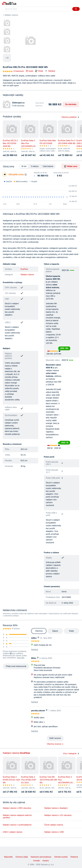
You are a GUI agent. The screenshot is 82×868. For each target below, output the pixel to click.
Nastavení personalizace (41, 857)
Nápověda (8, 857)
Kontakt (37, 861)
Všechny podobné (70, 117)
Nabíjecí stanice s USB (54, 832)
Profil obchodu (18, 106)
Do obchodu (71, 104)
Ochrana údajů (22, 857)
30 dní (24, 166)
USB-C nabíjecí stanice (13, 832)
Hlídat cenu (71, 166)
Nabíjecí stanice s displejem (56, 808)
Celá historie (48, 166)
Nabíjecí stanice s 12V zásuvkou (58, 815)
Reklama (74, 857)
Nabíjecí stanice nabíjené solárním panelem (17, 816)
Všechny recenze (54, 744)
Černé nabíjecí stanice (54, 825)
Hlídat (39, 71)
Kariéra (46, 861)
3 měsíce (35, 166)
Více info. (21, 658)
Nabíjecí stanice (11, 15)
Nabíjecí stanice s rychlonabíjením (17, 825)
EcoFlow (24, 269)
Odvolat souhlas (61, 857)
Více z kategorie (71, 754)
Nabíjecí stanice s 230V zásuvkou (17, 808)
